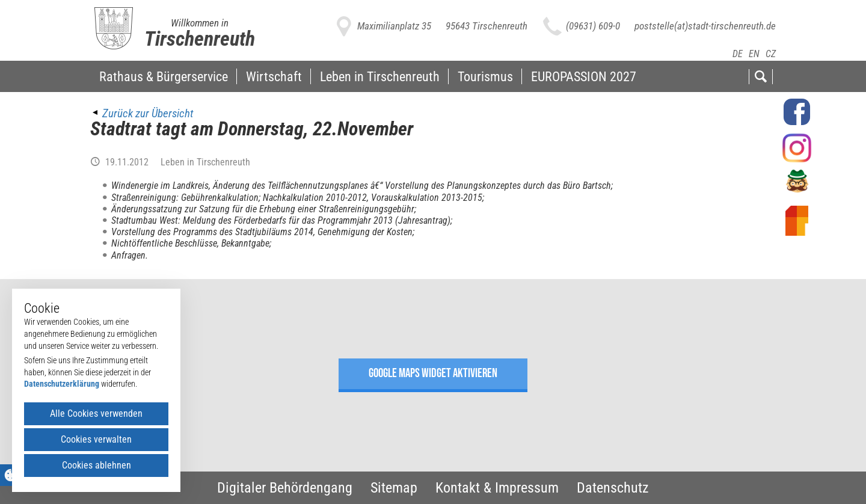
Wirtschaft (274, 76)
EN (754, 54)
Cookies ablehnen (97, 465)
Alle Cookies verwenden (96, 413)
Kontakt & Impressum (497, 488)
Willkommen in (200, 23)
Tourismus (485, 76)
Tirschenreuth (200, 38)
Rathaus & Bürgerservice (164, 76)
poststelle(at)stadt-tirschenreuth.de (705, 26)
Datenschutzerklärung (62, 384)
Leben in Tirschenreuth (380, 76)
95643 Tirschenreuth (487, 26)
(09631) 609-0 (593, 26)
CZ (771, 54)
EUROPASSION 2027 (584, 76)
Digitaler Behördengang (285, 488)
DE (738, 54)
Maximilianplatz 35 (394, 26)
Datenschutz (613, 488)
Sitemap (394, 488)
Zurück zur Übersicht (148, 113)
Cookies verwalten (96, 439)
